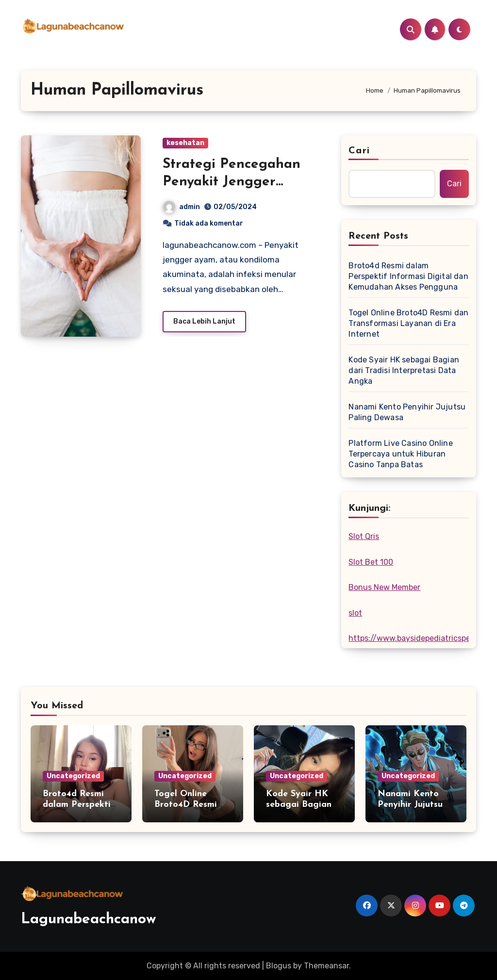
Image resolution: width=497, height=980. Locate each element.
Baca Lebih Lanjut (204, 321)
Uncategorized (73, 776)
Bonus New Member (384, 587)
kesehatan (185, 143)
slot (355, 613)
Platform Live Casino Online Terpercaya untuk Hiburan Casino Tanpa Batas (400, 454)
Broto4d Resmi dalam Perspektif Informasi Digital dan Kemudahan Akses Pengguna (408, 276)
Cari (359, 151)
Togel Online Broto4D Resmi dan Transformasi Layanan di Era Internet (408, 323)
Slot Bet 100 (371, 562)
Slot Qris (364, 536)
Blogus (279, 966)
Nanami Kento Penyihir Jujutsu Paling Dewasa (407, 412)
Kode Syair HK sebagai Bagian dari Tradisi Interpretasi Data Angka (404, 370)
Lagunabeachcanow (89, 920)
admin (182, 207)
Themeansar (326, 966)
